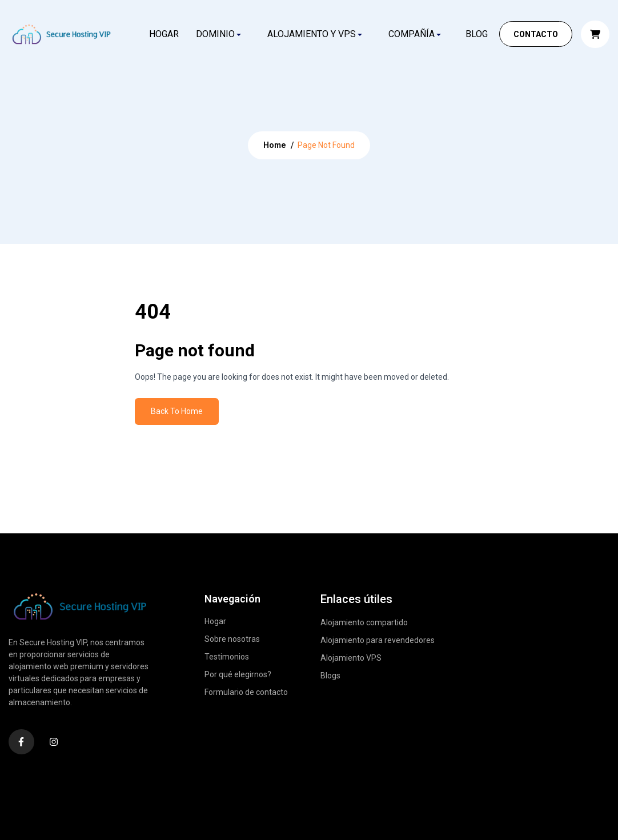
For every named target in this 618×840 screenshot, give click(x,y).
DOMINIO (215, 34)
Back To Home (177, 411)
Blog (477, 34)
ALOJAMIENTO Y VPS (312, 34)
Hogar (164, 34)
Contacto (536, 34)
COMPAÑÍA (412, 34)
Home (275, 145)
